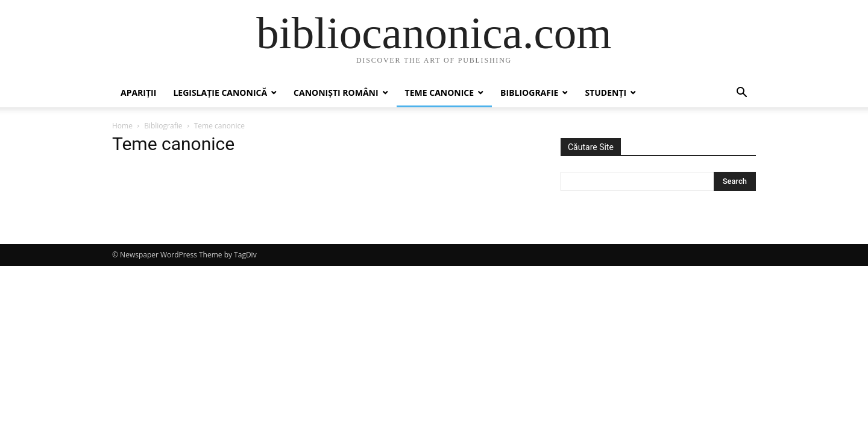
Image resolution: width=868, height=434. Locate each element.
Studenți (605, 93)
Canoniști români (336, 93)
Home (122, 126)
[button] (741, 94)
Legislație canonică (220, 93)
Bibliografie (529, 93)
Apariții (138, 93)
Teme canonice (440, 93)
